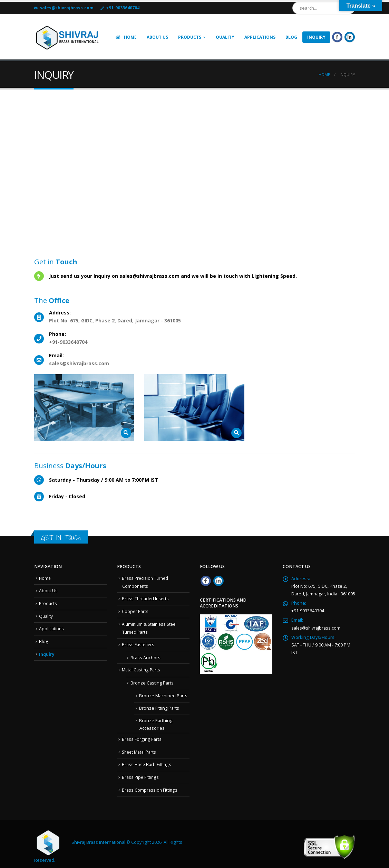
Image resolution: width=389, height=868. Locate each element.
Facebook (206, 581)
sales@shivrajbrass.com (316, 628)
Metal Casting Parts (142, 667)
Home (45, 578)
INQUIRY (316, 37)
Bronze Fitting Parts (159, 705)
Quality (225, 37)
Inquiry (47, 652)
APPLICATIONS (260, 37)
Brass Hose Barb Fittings (147, 761)
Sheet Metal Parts (140, 748)
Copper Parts (135, 610)
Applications (52, 627)
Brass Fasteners (139, 642)
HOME (126, 37)
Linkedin (218, 581)
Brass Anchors (145, 655)
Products (190, 37)
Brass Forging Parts (142, 736)
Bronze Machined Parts (163, 693)
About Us (48, 590)
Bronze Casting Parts (152, 680)
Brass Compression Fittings (150, 785)
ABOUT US (157, 37)
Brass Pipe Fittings (141, 773)
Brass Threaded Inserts (146, 598)
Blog (291, 37)
